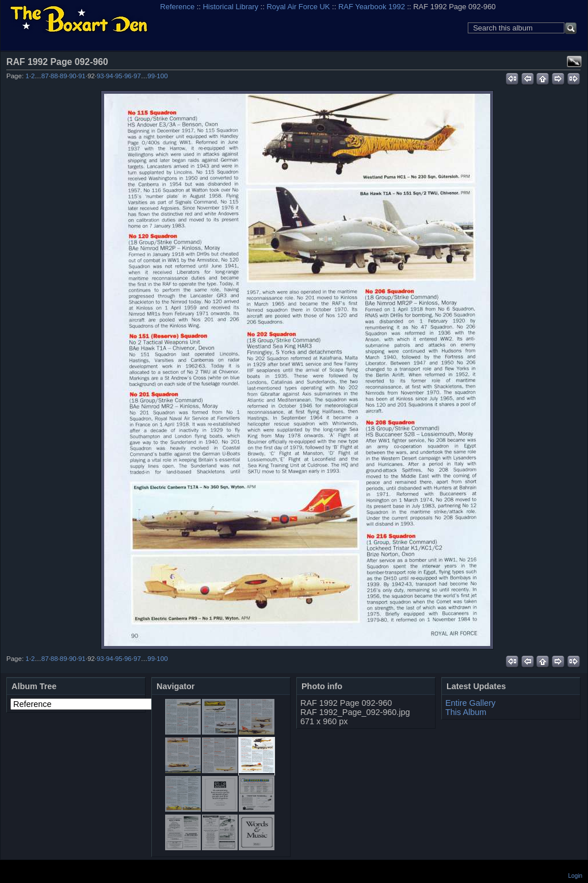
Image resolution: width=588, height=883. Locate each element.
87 (45, 76)
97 (137, 76)
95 (119, 76)
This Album (466, 712)
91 (82, 76)
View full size (574, 62)
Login (575, 876)
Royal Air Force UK (298, 7)
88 (54, 76)
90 (73, 76)
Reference (177, 7)
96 (128, 76)
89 (64, 76)
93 (100, 76)
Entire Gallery (470, 703)
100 (162, 76)
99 (151, 76)
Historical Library (231, 7)
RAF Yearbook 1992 (372, 7)
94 (110, 76)
